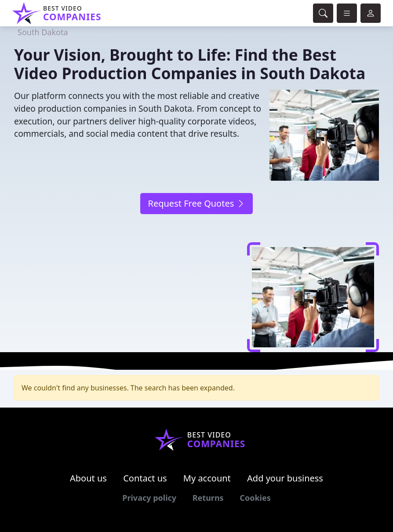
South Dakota (43, 32)
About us (88, 478)
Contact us (145, 478)
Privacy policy (149, 498)
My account (207, 478)
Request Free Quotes (196, 203)
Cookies (255, 498)
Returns (208, 498)
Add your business (285, 478)
